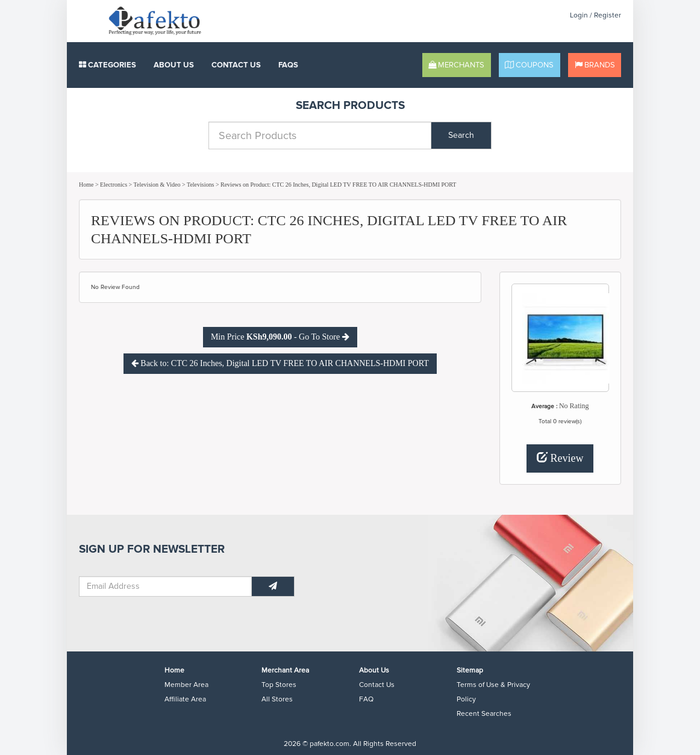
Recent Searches (484, 714)
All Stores (277, 699)
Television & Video (157, 185)
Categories (108, 65)
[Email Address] (165, 586)
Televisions (200, 185)
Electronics (114, 185)
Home (86, 185)
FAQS (288, 65)
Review (560, 458)
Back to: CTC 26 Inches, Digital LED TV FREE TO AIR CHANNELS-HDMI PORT (280, 363)
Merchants (456, 65)
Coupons (529, 65)
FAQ (366, 699)
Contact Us (236, 65)
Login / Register (595, 15)
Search (461, 135)
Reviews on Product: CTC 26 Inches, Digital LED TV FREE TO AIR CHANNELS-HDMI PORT (338, 185)
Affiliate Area (185, 699)
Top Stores (279, 685)
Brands (595, 65)
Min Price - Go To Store (280, 337)
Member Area (186, 685)
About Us (174, 65)
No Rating (574, 406)
